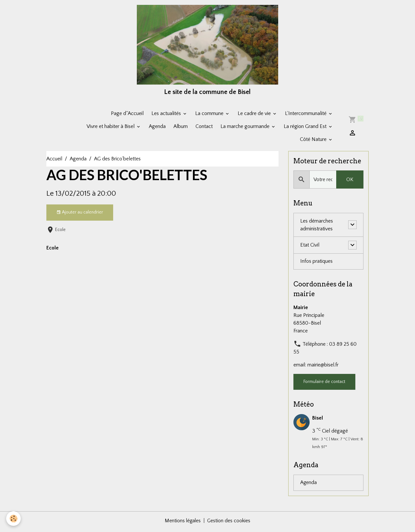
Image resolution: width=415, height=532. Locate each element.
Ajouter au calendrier (80, 214)
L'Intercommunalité (306, 115)
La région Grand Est (306, 128)
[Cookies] (14, 519)
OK (350, 182)
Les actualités (167, 115)
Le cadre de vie (255, 115)
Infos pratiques (316, 264)
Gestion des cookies (229, 523)
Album (181, 128)
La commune (210, 115)
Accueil (54, 161)
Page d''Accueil (127, 115)
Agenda (157, 128)
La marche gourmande (246, 128)
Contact (204, 128)
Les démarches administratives (317, 227)
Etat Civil (310, 247)
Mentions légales (183, 523)
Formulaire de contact (324, 384)
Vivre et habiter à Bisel (111, 128)
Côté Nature (314, 141)
